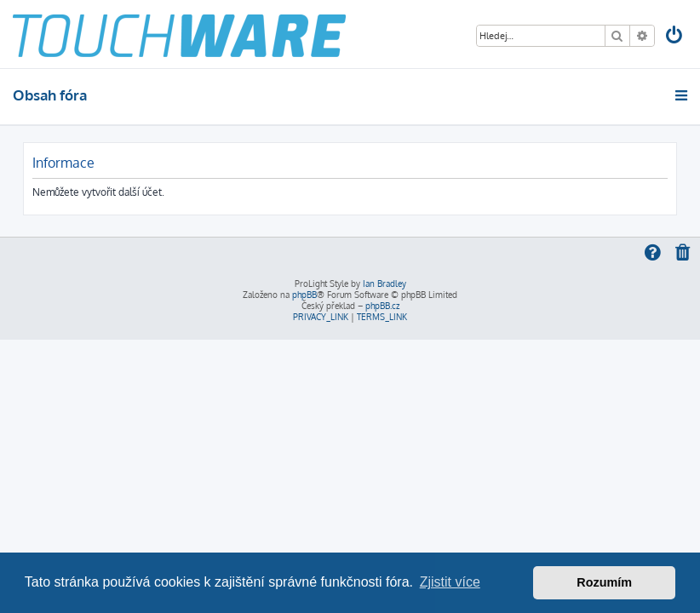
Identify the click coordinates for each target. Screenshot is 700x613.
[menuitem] (675, 37)
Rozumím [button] (604, 582)
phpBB (304, 295)
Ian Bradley (384, 284)
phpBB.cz (382, 306)
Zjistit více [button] (450, 582)
